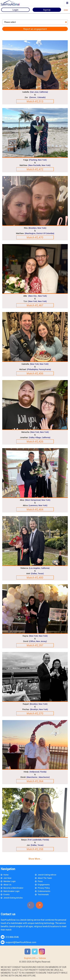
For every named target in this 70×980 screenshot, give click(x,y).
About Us (7, 885)
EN (66, 10)
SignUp (47, 10)
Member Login (9, 881)
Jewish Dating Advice (47, 875)
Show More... (35, 859)
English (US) (30, 958)
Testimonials (43, 894)
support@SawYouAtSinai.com (21, 942)
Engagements (44, 885)
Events (7, 894)
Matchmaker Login (11, 891)
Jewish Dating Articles (13, 898)
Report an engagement (35, 29)
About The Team (45, 878)
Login (15, 10)
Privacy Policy (44, 888)
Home (6, 875)
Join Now (7, 878)
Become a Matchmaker (13, 888)
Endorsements (44, 891)
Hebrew (42, 958)
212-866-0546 (12, 937)
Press (40, 881)
